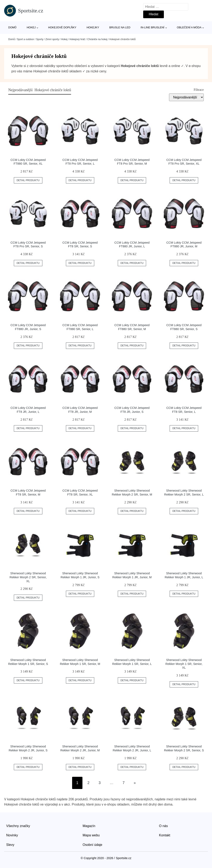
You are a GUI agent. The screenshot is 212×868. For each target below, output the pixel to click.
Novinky (12, 835)
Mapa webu (91, 835)
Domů (12, 27)
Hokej (31, 27)
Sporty (40, 39)
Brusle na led (120, 27)
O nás (164, 826)
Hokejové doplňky (62, 27)
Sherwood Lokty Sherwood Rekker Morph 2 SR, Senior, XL (28, 577)
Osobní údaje (92, 845)
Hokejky (93, 27)
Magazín (89, 826)
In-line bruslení (152, 27)
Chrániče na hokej (97, 39)
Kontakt (165, 835)
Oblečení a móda (189, 27)
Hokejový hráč (77, 39)
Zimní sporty (52, 39)
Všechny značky (18, 826)
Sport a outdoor (26, 39)
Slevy (10, 845)
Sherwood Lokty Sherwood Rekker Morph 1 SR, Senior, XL (184, 664)
